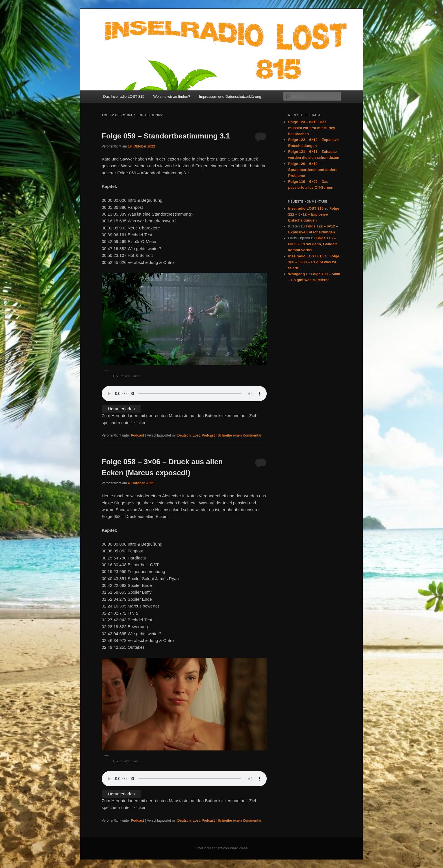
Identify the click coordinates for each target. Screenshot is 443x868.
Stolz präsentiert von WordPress (221, 848)
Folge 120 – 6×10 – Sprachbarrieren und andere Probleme (313, 170)
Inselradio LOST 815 (306, 208)
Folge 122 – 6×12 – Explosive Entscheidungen (314, 214)
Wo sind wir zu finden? (172, 96)
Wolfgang (297, 274)
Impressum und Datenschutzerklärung (230, 96)
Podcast (137, 435)
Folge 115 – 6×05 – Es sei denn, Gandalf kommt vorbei (312, 244)
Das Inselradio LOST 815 (124, 96)
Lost (196, 435)
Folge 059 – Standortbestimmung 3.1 (166, 136)
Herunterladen (121, 409)
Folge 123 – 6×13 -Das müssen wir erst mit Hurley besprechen (312, 128)
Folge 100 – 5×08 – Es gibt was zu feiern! (314, 262)
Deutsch (184, 435)
